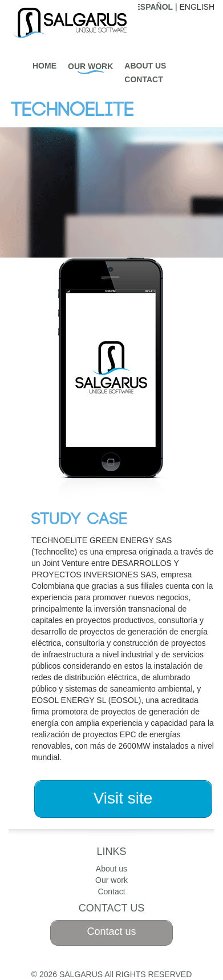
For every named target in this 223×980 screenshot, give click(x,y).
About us (145, 66)
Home (44, 66)
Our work (90, 66)
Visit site (123, 798)
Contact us (111, 931)
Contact (143, 79)
